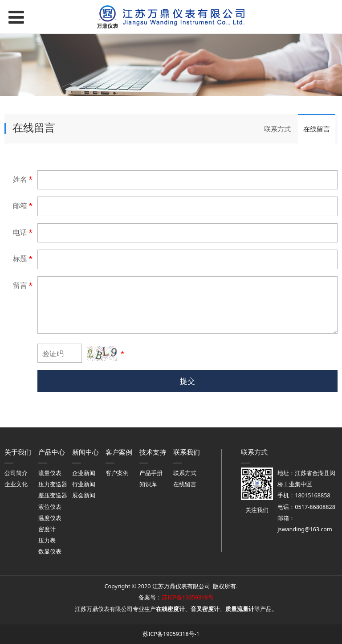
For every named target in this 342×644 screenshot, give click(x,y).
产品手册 (151, 473)
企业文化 (16, 484)
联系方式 (277, 129)
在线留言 (317, 129)
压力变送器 (53, 484)
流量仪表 (50, 473)
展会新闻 (84, 495)
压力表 (47, 540)
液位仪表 (50, 507)
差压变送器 (53, 495)
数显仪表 (50, 552)
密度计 (47, 529)
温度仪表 (50, 518)
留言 (23, 285)
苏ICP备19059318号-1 (171, 634)
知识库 (148, 484)
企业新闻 (84, 473)
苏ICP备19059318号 (187, 597)
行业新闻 (84, 484)
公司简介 (16, 473)
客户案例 (117, 473)
